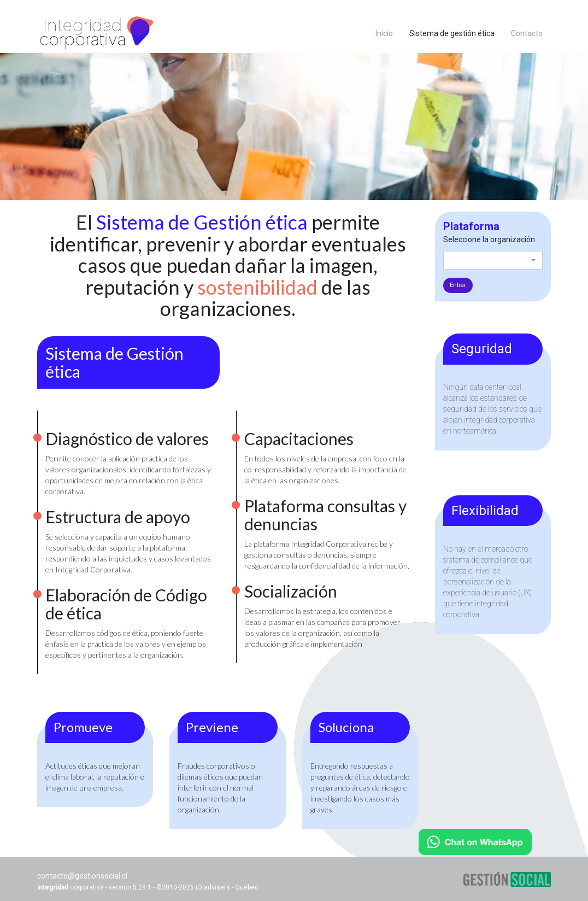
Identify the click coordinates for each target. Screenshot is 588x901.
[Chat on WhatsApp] (475, 842)
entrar (458, 285)
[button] (493, 260)
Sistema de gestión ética (456, 33)
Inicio (384, 33)
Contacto (527, 33)
